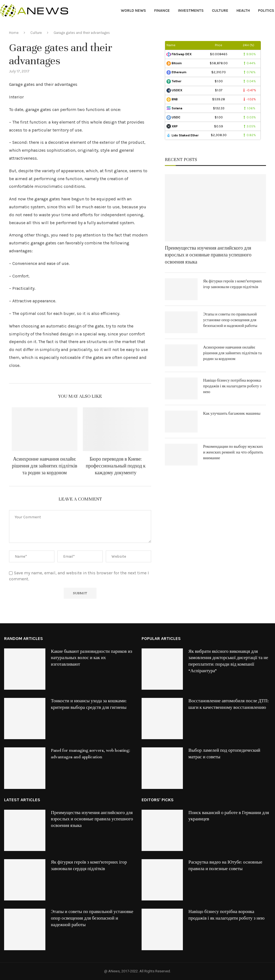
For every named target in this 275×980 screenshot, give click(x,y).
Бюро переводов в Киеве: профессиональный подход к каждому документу (116, 466)
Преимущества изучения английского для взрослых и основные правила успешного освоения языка (208, 255)
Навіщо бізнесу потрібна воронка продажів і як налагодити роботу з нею (232, 386)
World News (133, 11)
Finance (162, 11)
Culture (220, 11)
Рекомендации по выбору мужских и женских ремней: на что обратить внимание (233, 452)
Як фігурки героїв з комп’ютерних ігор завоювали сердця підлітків (232, 284)
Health (243, 11)
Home (14, 33)
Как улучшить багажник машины (232, 413)
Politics (266, 11)
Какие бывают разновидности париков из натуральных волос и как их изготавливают (91, 658)
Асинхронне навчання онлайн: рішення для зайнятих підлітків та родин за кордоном (45, 466)
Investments (191, 11)
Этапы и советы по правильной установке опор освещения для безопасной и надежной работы (230, 320)
